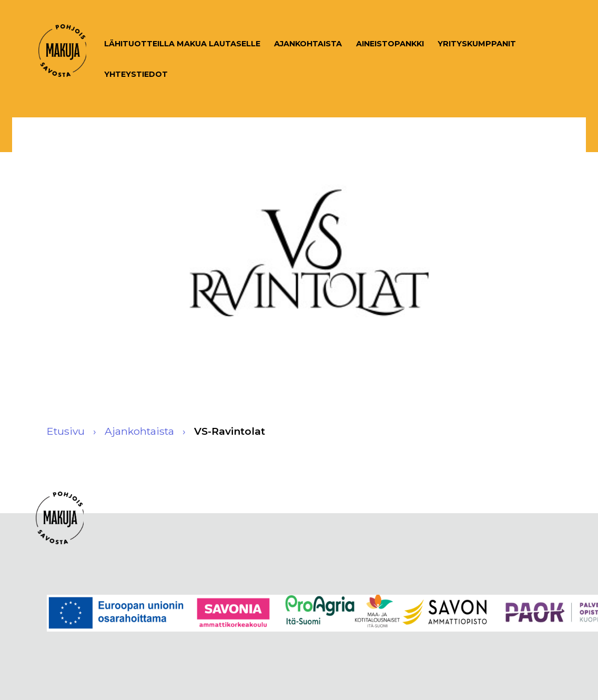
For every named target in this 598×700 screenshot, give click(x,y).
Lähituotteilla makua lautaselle (182, 44)
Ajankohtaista (308, 44)
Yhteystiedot (136, 74)
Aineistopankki (390, 44)
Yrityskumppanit (477, 44)
